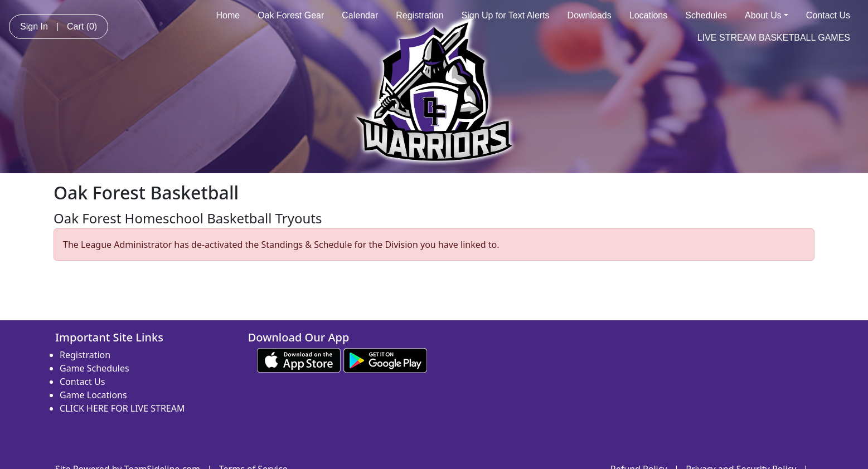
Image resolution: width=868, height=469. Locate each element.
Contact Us (828, 15)
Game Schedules (94, 368)
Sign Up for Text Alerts (506, 15)
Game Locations (93, 395)
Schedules (706, 15)
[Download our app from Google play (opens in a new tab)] (385, 359)
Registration (420, 15)
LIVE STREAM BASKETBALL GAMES (774, 38)
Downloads (590, 15)
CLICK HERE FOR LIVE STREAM (122, 408)
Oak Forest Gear (291, 15)
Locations (649, 15)
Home (228, 15)
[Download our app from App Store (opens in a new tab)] (299, 359)
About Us (767, 15)
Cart (82, 26)
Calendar (360, 15)
